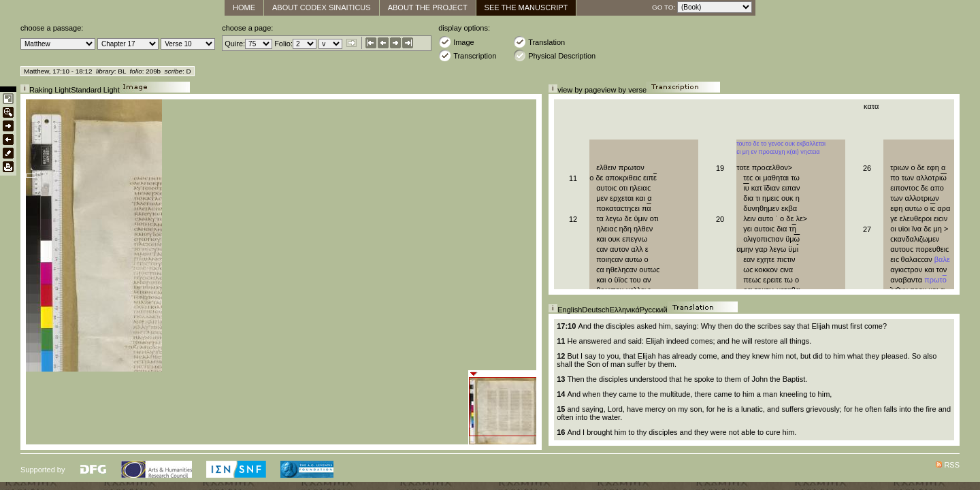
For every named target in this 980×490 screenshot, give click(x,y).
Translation (539, 42)
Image (456, 42)
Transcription (467, 55)
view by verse (624, 90)
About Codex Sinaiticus (322, 7)
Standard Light (95, 90)
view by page (579, 90)
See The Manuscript (526, 7)
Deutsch (595, 310)
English (570, 310)
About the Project (428, 7)
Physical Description (554, 55)
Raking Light (50, 90)
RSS (952, 465)
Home (244, 7)
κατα (871, 106)
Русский (654, 310)
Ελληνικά (625, 310)
